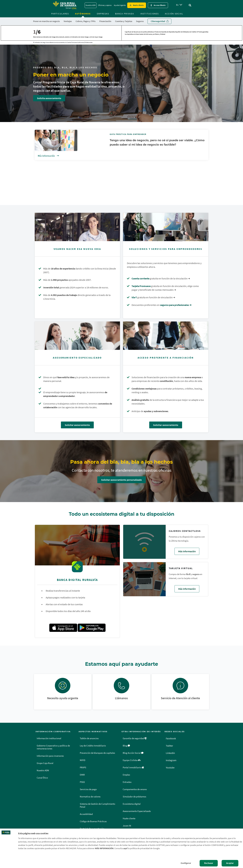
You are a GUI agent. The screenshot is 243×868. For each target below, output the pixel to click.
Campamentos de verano (135, 789)
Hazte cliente (129, 818)
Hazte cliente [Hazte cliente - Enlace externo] (138, 5)
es (177, 5)
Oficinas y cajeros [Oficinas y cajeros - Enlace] (105, 5)
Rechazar (209, 863)
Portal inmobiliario (133, 767)
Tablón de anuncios (89, 738)
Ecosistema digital (132, 804)
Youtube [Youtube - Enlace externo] (170, 767)
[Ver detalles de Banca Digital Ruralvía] (77, 546)
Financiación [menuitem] (105, 21)
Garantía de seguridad (135, 738)
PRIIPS (83, 767)
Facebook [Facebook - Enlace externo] (171, 738)
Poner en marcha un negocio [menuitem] (46, 21)
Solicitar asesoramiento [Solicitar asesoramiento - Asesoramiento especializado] (77, 425)
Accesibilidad (86, 814)
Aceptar (230, 863)
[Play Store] (92, 628)
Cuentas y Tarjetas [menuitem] (124, 21)
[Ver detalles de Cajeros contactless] (144, 542)
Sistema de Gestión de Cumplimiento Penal (97, 805)
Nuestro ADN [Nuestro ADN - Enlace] (91, 5)
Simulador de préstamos (134, 797)
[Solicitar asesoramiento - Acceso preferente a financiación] (166, 336)
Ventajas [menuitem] (68, 21)
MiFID (83, 760)
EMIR (82, 775)
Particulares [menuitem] (60, 14)
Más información (47, 156)
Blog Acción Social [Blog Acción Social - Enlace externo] (133, 753)
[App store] (63, 628)
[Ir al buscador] (190, 5)
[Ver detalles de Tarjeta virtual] (144, 579)
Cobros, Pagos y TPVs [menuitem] (86, 21)
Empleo (126, 775)
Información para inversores (50, 756)
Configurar (186, 863)
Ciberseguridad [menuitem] (158, 21)
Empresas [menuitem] (103, 14)
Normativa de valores (90, 797)
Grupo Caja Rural (45, 763)
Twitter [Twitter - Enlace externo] (169, 746)
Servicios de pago (88, 789)
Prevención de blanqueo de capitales (97, 753)
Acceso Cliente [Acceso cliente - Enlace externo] (160, 5)
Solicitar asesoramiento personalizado (122, 480)
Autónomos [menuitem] (83, 14)
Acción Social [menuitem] (174, 14)
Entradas (127, 782)
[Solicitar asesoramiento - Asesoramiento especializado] (77, 336)
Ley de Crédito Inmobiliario (93, 746)
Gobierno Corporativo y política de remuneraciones (53, 747)
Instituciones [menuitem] (149, 14)
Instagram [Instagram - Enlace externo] (171, 760)
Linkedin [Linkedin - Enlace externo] (170, 753)
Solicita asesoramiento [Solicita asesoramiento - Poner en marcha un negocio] (49, 98)
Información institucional (49, 738)
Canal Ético (42, 778)
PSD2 (82, 782)
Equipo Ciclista (132, 760)
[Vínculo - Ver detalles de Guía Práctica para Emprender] (122, 141)
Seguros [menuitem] (140, 21)
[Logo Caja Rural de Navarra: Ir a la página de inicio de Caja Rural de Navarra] (64, 5)
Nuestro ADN (43, 770)
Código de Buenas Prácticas (93, 821)
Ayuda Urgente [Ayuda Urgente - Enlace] (120, 5)
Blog (126, 746)
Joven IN (127, 826)
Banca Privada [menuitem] (125, 14)
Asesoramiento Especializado (137, 811)
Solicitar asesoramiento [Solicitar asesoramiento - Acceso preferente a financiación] (166, 425)
